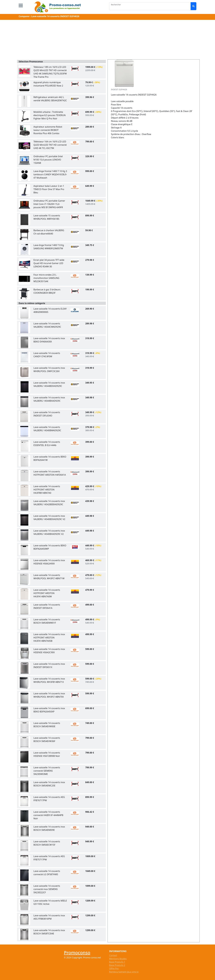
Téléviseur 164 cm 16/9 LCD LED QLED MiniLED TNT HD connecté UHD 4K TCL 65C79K (50, 145)
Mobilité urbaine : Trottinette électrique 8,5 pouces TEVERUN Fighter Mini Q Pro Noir (49, 115)
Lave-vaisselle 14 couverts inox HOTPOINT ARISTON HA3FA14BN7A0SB (49, 638)
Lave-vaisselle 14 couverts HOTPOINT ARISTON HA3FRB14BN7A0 (47, 490)
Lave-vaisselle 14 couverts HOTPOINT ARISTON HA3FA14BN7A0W (47, 593)
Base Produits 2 (117, 965)
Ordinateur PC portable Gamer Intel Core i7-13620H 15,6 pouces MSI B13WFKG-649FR (49, 204)
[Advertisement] (107, 40)
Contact (113, 955)
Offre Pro (114, 968)
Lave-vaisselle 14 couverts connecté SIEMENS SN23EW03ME (47, 771)
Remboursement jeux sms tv (124, 972)
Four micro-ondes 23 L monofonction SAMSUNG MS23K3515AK (46, 278)
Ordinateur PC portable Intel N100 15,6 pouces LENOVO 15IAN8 (48, 160)
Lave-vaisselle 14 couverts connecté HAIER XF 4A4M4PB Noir (48, 815)
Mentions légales (118, 959)
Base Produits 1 (117, 962)
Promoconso (77, 953)
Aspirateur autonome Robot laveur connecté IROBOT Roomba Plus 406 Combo (48, 130)
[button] (21, 5)
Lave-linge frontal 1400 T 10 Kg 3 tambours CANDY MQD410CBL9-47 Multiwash (50, 174)
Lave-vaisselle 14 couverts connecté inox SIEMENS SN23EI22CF (47, 889)
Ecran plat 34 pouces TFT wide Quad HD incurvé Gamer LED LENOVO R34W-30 (49, 263)
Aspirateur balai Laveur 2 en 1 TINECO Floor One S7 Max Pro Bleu (49, 189)
